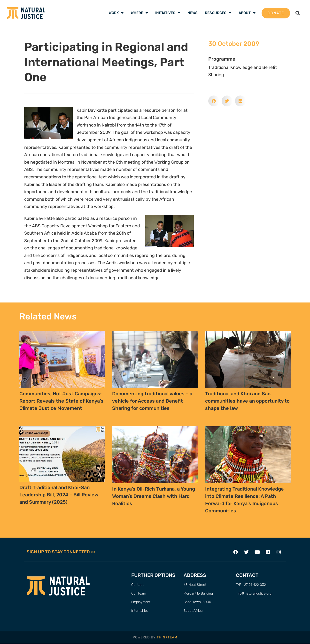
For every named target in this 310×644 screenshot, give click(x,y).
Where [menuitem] (139, 13)
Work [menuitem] (116, 13)
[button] (298, 13)
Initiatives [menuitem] (168, 13)
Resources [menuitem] (218, 13)
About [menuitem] (247, 13)
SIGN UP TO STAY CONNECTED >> (61, 552)
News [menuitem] (193, 13)
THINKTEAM (167, 638)
